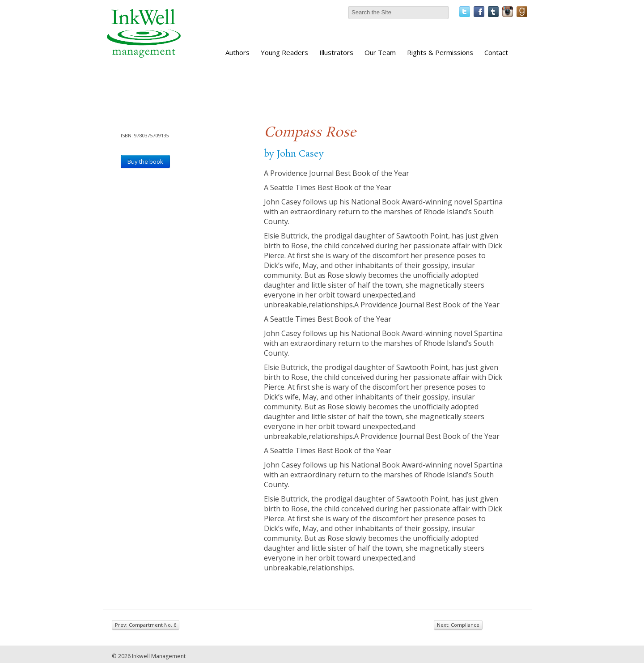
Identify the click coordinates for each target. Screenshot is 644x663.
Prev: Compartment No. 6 (146, 625)
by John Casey (294, 154)
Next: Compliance (458, 625)
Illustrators (336, 52)
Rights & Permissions (440, 52)
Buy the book (145, 161)
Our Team (380, 52)
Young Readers (284, 52)
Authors (237, 52)
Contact (496, 52)
